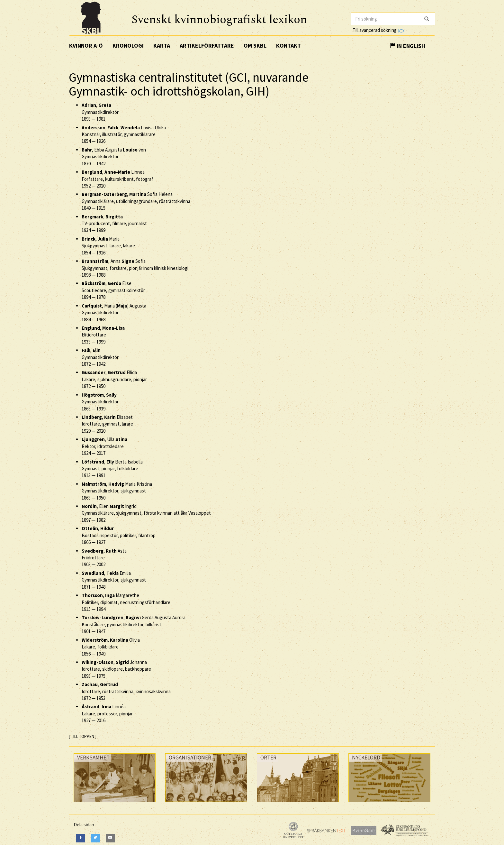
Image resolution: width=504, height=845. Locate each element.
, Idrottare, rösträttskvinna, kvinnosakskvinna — (126, 691)
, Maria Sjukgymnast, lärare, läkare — (108, 246)
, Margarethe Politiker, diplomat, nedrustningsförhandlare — (126, 602)
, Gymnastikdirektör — (100, 112)
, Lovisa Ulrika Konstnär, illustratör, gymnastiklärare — (124, 134)
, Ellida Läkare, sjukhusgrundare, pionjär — (114, 379)
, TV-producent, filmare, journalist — (114, 224)
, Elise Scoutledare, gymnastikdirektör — (113, 290)
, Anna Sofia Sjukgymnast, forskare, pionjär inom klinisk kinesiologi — (135, 268)
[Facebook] (81, 838)
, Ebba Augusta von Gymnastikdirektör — (114, 157)
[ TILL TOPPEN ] (83, 736)
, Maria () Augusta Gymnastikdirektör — (114, 313)
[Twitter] (95, 838)
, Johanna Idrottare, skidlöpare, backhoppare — (116, 669)
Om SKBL (255, 46)
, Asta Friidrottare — (104, 558)
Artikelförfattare (207, 46)
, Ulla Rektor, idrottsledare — (104, 446)
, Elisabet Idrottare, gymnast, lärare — (107, 424)
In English (407, 46)
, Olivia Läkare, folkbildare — (111, 647)
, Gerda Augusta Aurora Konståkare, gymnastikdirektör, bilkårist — (134, 624)
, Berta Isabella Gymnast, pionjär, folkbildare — (112, 469)
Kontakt (288, 46)
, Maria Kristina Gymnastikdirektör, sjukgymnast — (117, 491)
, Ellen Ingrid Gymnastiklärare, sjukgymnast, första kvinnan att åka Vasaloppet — (146, 513)
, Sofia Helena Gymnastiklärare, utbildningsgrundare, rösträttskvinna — (136, 201)
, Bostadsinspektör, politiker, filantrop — (119, 535)
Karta (162, 46)
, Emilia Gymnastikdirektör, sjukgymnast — (114, 580)
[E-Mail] (110, 838)
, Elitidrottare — (103, 335)
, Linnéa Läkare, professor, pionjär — (107, 713)
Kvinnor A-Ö (86, 46)
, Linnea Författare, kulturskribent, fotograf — (117, 179)
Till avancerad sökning (378, 30)
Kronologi (128, 46)
